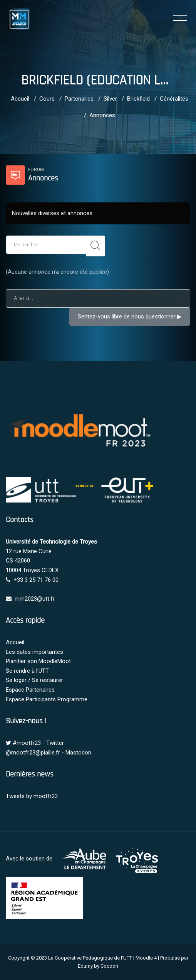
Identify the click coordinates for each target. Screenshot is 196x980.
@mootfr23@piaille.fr (33, 753)
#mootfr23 (27, 743)
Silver (110, 99)
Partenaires (79, 99)
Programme (72, 699)
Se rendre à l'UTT (27, 671)
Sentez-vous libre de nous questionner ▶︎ (130, 317)
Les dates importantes (34, 652)
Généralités (174, 99)
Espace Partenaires (30, 690)
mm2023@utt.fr (35, 599)
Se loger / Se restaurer (34, 680)
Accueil (20, 99)
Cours (47, 99)
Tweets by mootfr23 (32, 796)
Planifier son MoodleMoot (38, 661)
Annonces (102, 115)
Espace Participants (31, 699)
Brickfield (138, 99)
